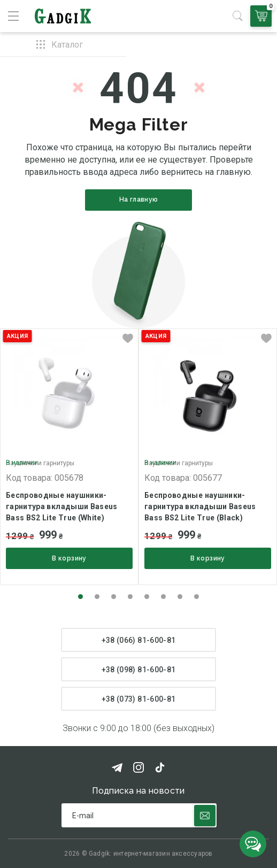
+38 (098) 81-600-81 (139, 670)
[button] (80, 597)
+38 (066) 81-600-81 (139, 640)
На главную (139, 199)
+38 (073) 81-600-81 (139, 699)
